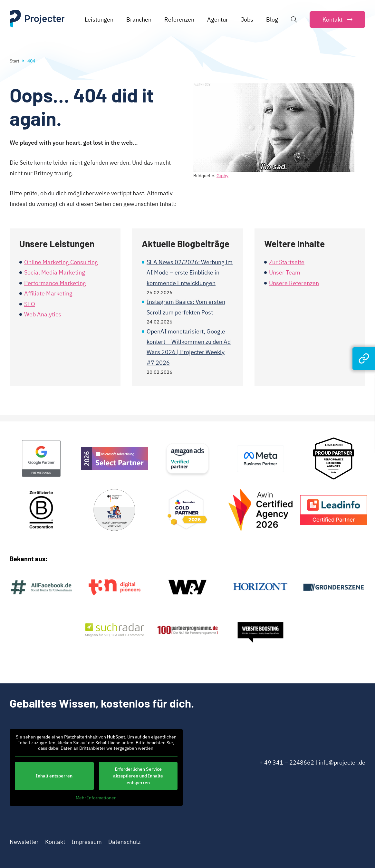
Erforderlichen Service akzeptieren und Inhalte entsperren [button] (138, 776)
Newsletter (24, 842)
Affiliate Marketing (48, 293)
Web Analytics (43, 314)
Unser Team (285, 272)
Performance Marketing (55, 283)
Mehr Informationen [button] (96, 798)
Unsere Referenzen (294, 283)
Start (14, 61)
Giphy (222, 176)
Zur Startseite (287, 262)
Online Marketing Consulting (61, 262)
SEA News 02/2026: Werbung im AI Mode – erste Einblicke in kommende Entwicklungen (190, 273)
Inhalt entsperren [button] (54, 776)
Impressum (87, 842)
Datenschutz (124, 842)
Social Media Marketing (55, 272)
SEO (30, 304)
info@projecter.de (342, 762)
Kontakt (55, 842)
